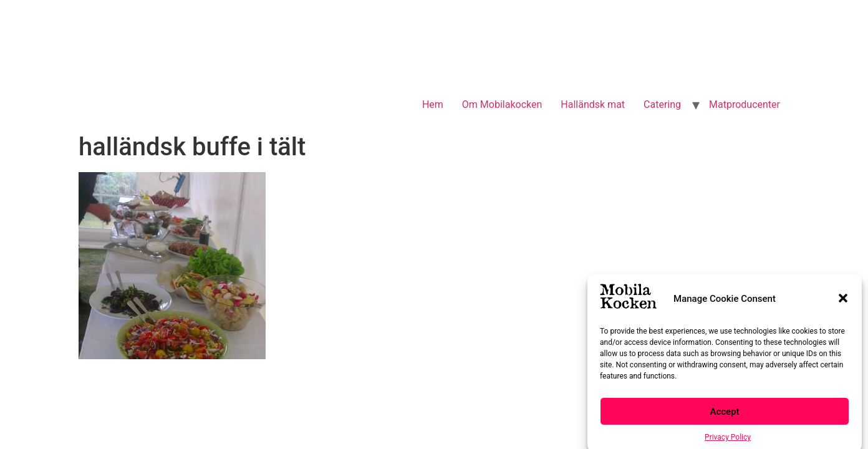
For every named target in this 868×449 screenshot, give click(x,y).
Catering (662, 104)
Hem (433, 104)
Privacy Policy (728, 440)
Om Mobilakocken (502, 104)
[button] (843, 302)
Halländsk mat (593, 104)
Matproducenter (745, 104)
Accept (724, 415)
